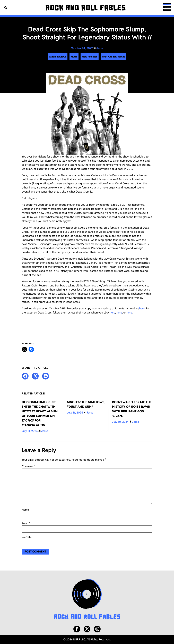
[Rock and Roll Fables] (86, 8)
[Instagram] (97, 629)
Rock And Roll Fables (113, 57)
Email (26, 524)
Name (26, 510)
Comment (29, 466)
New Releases (90, 57)
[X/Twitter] (87, 629)
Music (74, 57)
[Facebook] (77, 629)
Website (27, 537)
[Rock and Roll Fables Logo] (87, 600)
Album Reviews (58, 57)
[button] (6, 8)
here (142, 308)
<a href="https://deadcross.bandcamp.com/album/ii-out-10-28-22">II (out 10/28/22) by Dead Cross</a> (87, 327)
